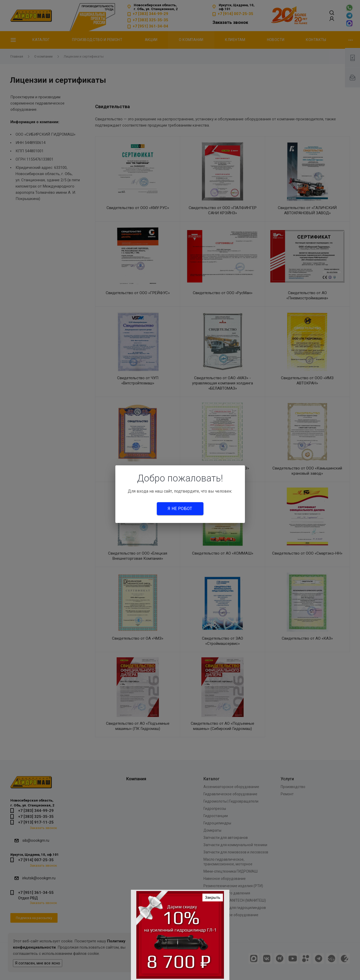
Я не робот (180, 509)
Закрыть (213, 900)
